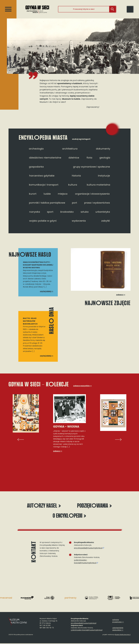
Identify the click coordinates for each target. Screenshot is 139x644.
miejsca (63, 194)
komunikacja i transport (44, 185)
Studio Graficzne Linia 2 (123, 635)
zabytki (106, 221)
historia (76, 176)
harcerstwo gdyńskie (42, 176)
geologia (105, 158)
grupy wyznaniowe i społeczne (92, 167)
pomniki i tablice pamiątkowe (47, 203)
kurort (33, 194)
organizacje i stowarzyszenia (92, 194)
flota (89, 158)
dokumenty (103, 149)
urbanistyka (103, 212)
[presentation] (21, 440)
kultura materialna (98, 185)
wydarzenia (79, 221)
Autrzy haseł (44, 506)
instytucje (104, 176)
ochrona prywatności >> (118, 621)
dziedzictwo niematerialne (45, 158)
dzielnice (74, 158)
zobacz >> (120, 295)
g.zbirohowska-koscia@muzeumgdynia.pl (85, 562)
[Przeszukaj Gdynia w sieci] (84, 9)
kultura (73, 185)
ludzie (47, 194)
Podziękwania (94, 506)
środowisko (67, 212)
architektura (70, 149)
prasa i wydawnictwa (97, 203)
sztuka (85, 212)
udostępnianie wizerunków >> (118, 630)
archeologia (36, 149)
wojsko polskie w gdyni (43, 221)
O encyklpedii (70, 517)
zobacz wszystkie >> (83, 386)
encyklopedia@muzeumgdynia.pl (88, 549)
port (74, 203)
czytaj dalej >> (47, 291)
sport (50, 212)
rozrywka (35, 212)
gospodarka (36, 167)
